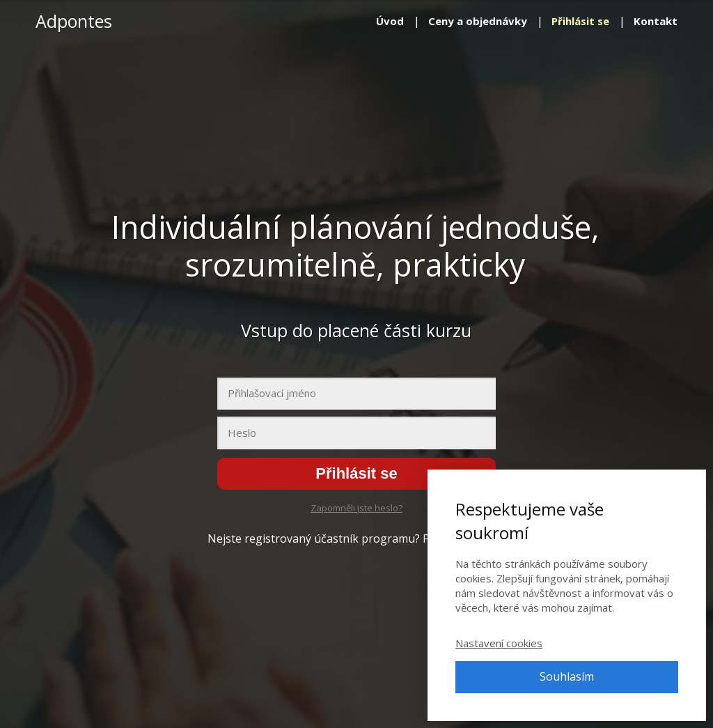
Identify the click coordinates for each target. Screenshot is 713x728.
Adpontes (74, 21)
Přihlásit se (580, 21)
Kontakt (656, 21)
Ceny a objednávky (478, 21)
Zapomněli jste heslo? (356, 508)
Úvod (390, 21)
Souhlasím (567, 676)
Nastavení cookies (499, 643)
